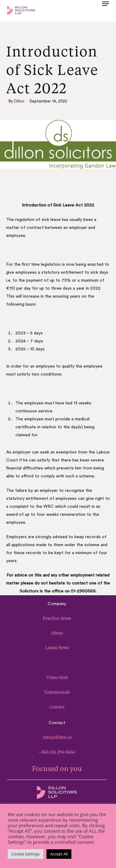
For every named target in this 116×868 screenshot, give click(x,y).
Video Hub (57, 677)
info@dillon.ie (57, 737)
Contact (57, 707)
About (57, 633)
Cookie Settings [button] (26, 854)
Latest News (57, 648)
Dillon (19, 101)
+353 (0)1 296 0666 (57, 752)
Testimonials (57, 692)
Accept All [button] (59, 854)
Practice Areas (57, 618)
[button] (106, 10)
